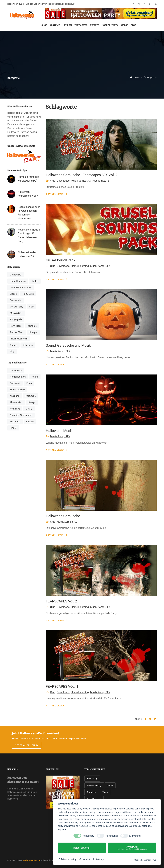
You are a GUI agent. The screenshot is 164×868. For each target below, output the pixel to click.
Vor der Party (16, 307)
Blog (133, 25)
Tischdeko (15, 422)
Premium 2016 (101, 181)
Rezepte (95, 25)
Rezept (32, 402)
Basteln (30, 422)
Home (134, 77)
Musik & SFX (16, 313)
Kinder (13, 428)
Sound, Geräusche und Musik (68, 345)
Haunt (35, 377)
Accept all (132, 848)
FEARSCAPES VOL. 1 (62, 687)
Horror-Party (110, 25)
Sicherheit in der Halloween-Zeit (27, 254)
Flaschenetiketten (19, 339)
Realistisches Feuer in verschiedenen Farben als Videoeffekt (29, 213)
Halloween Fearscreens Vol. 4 (28, 194)
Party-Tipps (81, 25)
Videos (124, 25)
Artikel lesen (57, 194)
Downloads (16, 300)
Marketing (135, 836)
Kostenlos (15, 409)
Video (29, 383)
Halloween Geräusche (63, 516)
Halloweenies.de (32, 860)
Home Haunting (18, 281)
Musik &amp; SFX (81, 181)
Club (31, 307)
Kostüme (56, 25)
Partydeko (31, 396)
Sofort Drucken (17, 390)
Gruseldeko (16, 275)
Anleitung (15, 396)
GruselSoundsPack (61, 260)
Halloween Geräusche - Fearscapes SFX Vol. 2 (82, 175)
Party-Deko (28, 294)
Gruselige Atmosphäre (21, 415)
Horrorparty (16, 370)
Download (15, 383)
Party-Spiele (16, 319)
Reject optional (82, 848)
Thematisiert (16, 402)
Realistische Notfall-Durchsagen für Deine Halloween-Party (29, 235)
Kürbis (68, 25)
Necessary (88, 836)
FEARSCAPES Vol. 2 (61, 601)
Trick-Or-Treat (17, 332)
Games (13, 345)
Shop (44, 25)
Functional (112, 836)
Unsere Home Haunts (20, 287)
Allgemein (28, 345)
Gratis (29, 409)
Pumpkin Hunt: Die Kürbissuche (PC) (28, 179)
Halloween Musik (59, 431)
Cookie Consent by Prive (145, 860)
